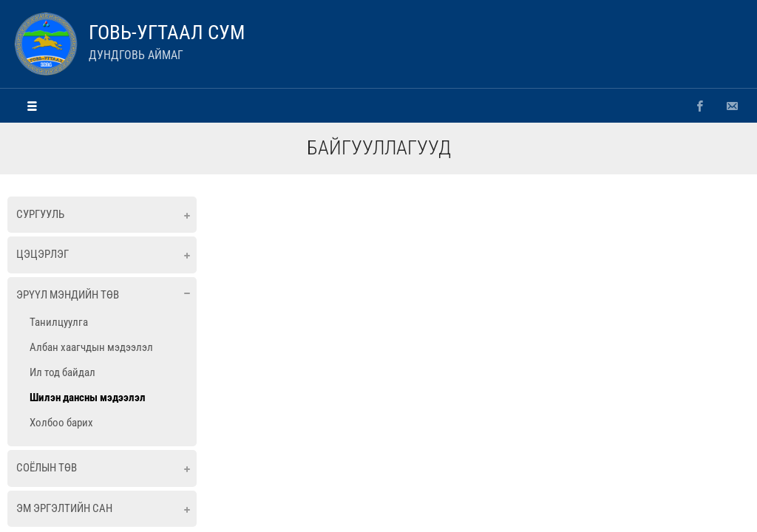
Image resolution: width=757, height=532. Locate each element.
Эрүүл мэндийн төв (68, 295)
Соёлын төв (47, 468)
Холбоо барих (61, 423)
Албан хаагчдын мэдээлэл (91, 347)
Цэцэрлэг (43, 254)
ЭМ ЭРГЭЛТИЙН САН (64, 508)
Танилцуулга (59, 322)
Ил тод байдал (62, 372)
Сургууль (40, 214)
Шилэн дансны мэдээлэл (88, 398)
